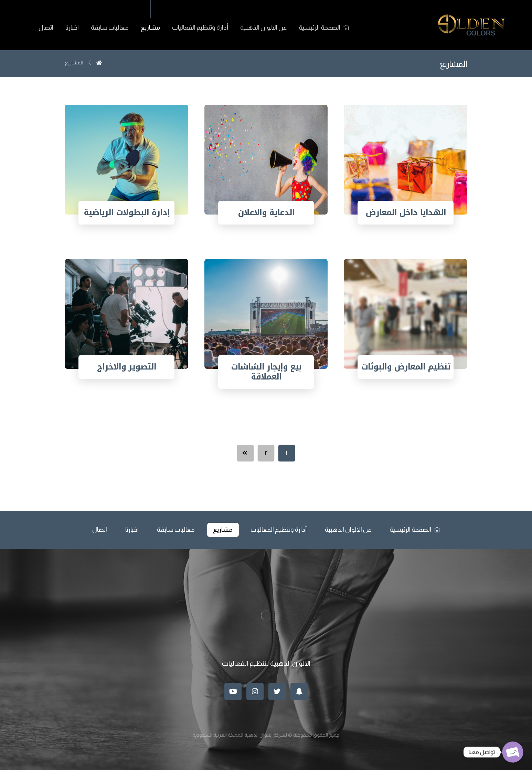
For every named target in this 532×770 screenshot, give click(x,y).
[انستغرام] (255, 691)
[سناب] (299, 691)
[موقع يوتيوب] (233, 691)
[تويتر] (277, 691)
